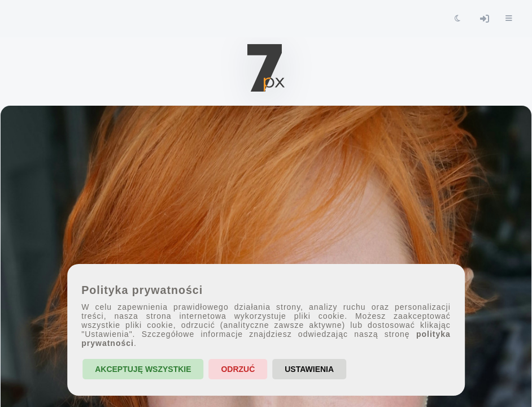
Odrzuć (238, 369)
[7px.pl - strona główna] (266, 68)
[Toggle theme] (457, 19)
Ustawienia (309, 369)
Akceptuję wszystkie (143, 369)
